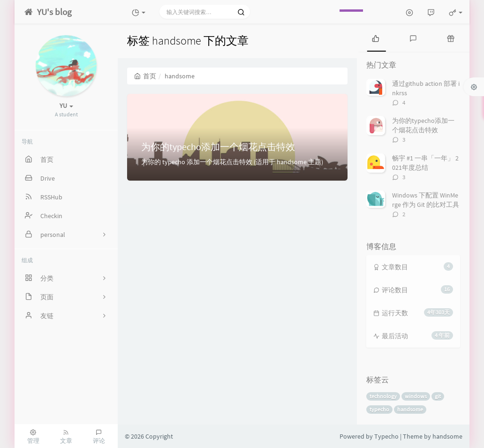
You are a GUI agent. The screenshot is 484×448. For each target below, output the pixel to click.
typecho (379, 409)
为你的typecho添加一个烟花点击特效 (218, 147)
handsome (410, 409)
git (438, 396)
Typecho (386, 436)
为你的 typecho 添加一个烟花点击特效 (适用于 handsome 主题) (232, 162)
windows (416, 396)
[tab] (376, 38)
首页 (145, 76)
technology (383, 396)
